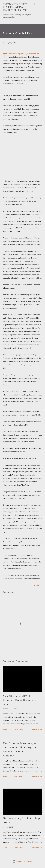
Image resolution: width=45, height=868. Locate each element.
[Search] (35, 4)
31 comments (17, 848)
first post (18, 60)
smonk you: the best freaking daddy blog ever (16, 7)
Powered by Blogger (23, 861)
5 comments (16, 776)
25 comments (17, 729)
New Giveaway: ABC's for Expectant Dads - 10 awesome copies (20, 700)
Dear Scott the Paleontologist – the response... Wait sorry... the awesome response (21, 747)
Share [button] (36, 585)
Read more (37, 729)
